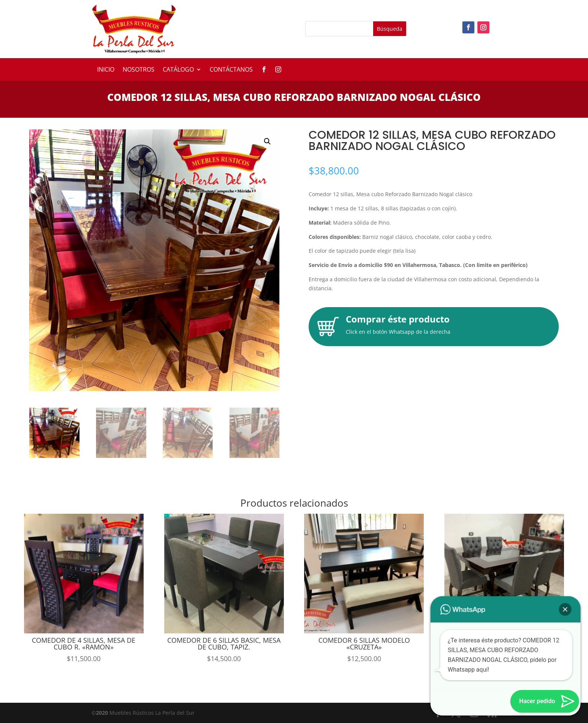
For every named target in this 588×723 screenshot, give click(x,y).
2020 (102, 713)
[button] (267, 141)
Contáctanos (231, 70)
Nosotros (139, 70)
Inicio (106, 70)
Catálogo (178, 70)
